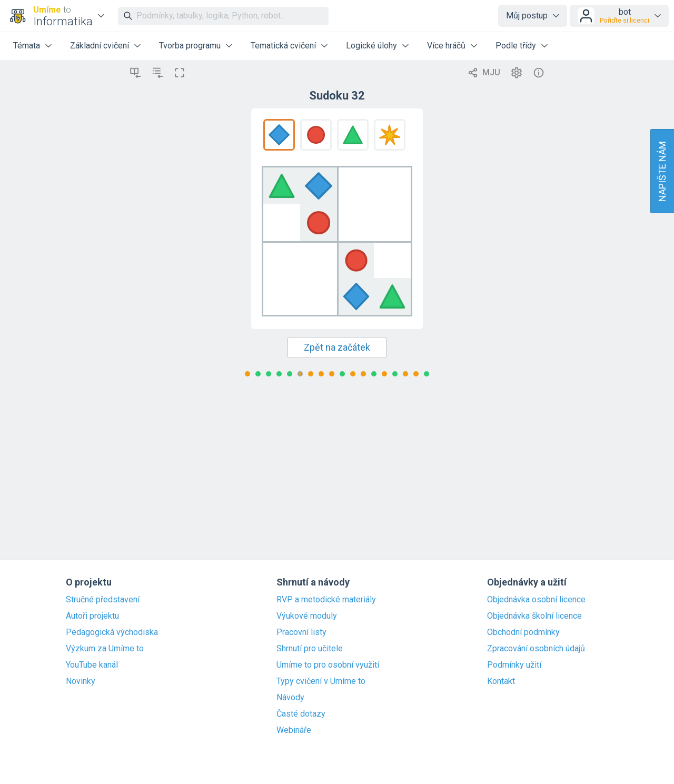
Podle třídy (516, 46)
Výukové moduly (307, 616)
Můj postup (527, 16)
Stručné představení (103, 600)
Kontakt (501, 681)
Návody (290, 698)
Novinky (81, 681)
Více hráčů (446, 46)
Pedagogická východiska (112, 632)
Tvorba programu (190, 46)
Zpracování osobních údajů (536, 649)
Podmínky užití (514, 665)
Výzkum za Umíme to (105, 649)
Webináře (294, 730)
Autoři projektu (92, 616)
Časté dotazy (301, 714)
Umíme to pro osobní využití (328, 665)
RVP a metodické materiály (326, 600)
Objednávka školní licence (534, 616)
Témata (27, 46)
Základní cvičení (100, 46)
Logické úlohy (371, 46)
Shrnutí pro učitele (310, 649)
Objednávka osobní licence (536, 600)
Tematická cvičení (283, 46)
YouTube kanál (92, 665)
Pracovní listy (301, 632)
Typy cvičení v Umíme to (321, 681)
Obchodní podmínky (523, 632)
